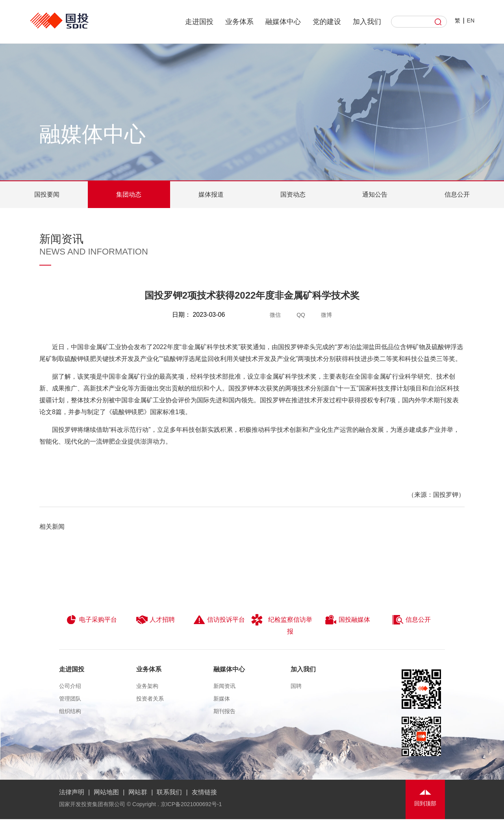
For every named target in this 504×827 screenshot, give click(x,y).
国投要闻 (47, 194)
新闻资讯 (224, 686)
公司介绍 (70, 686)
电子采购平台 (91, 620)
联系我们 (169, 792)
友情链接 (204, 792)
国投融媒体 (347, 620)
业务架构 (147, 686)
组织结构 (70, 711)
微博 (326, 315)
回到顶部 (425, 803)
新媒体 (222, 699)
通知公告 (375, 194)
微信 (275, 315)
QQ (301, 315)
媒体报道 (211, 194)
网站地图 (106, 792)
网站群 (138, 792)
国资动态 (293, 194)
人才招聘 (155, 620)
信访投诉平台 (219, 620)
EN (471, 20)
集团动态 (129, 194)
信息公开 (457, 194)
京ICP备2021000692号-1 (191, 804)
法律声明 (72, 792)
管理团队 (70, 699)
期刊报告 (224, 711)
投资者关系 (150, 699)
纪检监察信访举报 (282, 624)
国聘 (296, 686)
